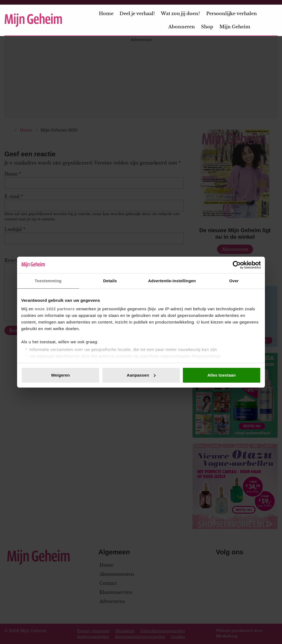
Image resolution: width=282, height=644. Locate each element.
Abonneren (182, 27)
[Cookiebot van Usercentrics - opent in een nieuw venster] (237, 265)
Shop (207, 27)
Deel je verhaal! (137, 13)
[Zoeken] (273, 20)
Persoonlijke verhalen (232, 13)
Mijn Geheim (238, 27)
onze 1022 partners (55, 309)
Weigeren (60, 375)
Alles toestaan (222, 375)
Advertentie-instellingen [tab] (172, 281)
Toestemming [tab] (48, 281)
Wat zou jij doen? (180, 13)
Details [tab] (110, 281)
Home (106, 13)
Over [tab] (234, 281)
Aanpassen (141, 375)
